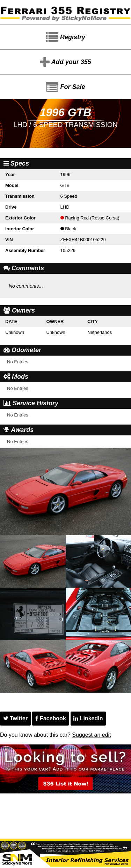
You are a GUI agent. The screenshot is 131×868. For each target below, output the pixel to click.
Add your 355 (65, 62)
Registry (65, 37)
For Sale (65, 87)
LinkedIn (88, 718)
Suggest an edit (91, 735)
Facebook (51, 718)
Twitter (16, 718)
